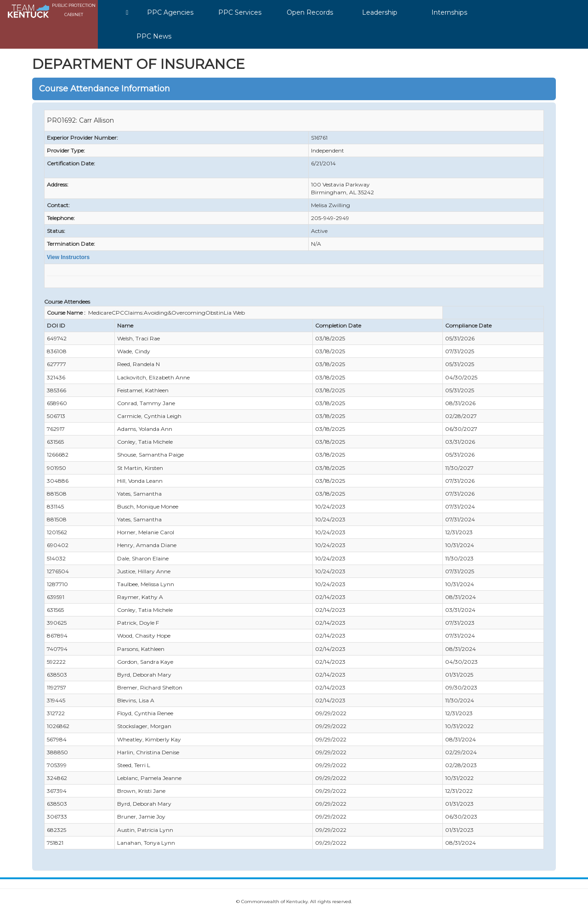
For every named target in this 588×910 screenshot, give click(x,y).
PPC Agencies (170, 12)
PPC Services (240, 12)
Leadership (380, 12)
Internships (449, 12)
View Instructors (68, 257)
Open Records (310, 12)
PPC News (154, 36)
